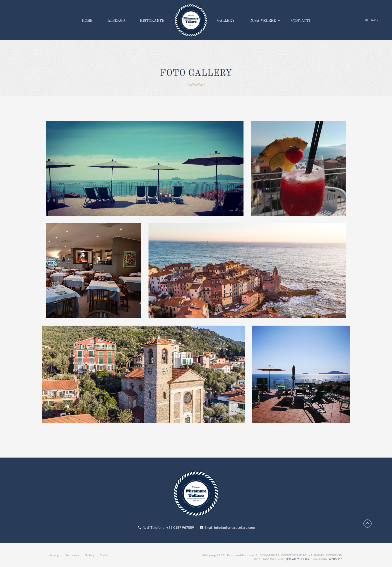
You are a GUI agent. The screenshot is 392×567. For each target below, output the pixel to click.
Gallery (90, 555)
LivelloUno (335, 559)
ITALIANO (372, 20)
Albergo (55, 555)
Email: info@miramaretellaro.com (230, 527)
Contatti (105, 555)
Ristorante (72, 555)
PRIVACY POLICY (298, 559)
